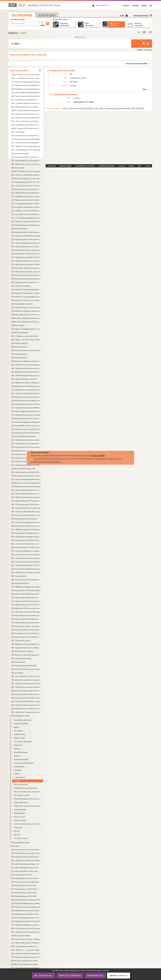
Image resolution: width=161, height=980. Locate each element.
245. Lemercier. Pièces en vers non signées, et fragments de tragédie (27, 300)
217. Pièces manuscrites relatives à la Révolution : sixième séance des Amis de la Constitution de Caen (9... (27, 200)
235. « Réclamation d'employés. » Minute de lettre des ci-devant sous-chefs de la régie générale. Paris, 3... (27, 264)
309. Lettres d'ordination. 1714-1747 (24, 379)
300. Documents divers (19, 347)
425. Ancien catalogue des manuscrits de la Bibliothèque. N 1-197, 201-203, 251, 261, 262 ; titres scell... (27, 918)
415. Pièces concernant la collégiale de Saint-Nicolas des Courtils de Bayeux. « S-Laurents (27, 882)
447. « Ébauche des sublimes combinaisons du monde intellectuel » (27, 943)
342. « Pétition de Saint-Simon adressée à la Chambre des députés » (27, 497)
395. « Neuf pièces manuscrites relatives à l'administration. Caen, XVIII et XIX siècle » (27, 687)
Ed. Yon (17, 831)
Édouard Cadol (19, 738)
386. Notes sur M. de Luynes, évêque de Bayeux (27, 655)
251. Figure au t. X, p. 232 (27, 329)
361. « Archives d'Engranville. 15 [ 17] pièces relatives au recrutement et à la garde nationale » (27, 565)
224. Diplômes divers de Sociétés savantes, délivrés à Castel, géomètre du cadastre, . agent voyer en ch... (27, 225)
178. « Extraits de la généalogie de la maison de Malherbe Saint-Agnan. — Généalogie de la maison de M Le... (27, 82)
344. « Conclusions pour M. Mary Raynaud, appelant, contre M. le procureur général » (27, 504)
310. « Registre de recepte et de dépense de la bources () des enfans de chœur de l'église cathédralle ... (27, 383)
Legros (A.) (78, 102)
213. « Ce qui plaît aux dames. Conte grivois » (27, 186)
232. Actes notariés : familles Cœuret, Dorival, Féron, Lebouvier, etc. (27, 254)
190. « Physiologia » (18, 132)
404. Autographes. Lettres (20, 842)
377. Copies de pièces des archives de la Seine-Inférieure (27, 623)
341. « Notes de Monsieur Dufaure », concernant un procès (27, 494)
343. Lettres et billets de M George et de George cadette (27, 501)
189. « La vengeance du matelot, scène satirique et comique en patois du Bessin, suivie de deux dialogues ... (26, 125)
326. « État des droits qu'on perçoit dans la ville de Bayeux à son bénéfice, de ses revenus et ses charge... (27, 440)
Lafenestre (18, 770)
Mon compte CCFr (104, 5)
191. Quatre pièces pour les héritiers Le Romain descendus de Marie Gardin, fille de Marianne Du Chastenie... (27, 135)
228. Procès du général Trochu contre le (27, 239)
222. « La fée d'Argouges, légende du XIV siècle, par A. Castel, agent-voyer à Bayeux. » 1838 (27, 218)
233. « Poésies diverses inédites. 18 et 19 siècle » (27, 257)
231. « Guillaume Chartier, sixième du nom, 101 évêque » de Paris (27, 250)
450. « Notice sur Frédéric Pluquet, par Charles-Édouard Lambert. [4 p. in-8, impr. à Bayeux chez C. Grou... (27, 953)
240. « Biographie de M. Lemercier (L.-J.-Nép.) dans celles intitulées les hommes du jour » (27, 282)
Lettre (92, 102)
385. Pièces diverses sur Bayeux (22, 651)
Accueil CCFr (13, 33)
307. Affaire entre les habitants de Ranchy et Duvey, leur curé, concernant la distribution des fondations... (27, 372)
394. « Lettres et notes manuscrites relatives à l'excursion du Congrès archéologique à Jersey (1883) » (27, 683)
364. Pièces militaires (19, 576)
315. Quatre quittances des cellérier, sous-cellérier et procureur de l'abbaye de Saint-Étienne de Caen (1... (27, 401)
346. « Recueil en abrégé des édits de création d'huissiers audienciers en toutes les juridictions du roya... (27, 512)
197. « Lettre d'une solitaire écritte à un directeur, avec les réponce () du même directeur (27, 157)
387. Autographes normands (21, 658)
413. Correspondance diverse (22, 875)
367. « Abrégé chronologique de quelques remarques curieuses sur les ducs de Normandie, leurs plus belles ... (27, 587)
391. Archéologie (17, 673)
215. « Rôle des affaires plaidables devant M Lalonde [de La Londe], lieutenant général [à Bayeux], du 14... (27, 193)
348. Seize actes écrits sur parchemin (24, 519)
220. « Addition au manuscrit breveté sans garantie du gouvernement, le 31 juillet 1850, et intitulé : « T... (27, 211)
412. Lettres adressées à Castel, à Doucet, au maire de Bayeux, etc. (26, 871)
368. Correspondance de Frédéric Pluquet (26, 590)
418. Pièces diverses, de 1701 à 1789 (24, 893)
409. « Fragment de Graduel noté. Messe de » (27, 860)
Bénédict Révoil (20, 813)
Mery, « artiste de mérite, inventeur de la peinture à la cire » (28, 792)
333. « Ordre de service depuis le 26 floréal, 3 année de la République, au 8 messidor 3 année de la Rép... (27, 465)
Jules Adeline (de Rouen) (23, 720)
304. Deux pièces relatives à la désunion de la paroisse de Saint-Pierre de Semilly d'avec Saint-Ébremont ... (27, 361)
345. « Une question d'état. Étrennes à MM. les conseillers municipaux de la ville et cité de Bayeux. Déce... (27, 508)
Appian (17, 727)
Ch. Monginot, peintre (22, 795)
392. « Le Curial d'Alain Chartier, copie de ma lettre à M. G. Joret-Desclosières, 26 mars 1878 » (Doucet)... (27, 676)
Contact (144, 5)
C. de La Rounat (20, 777)
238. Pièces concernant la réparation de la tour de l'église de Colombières (27, 275)
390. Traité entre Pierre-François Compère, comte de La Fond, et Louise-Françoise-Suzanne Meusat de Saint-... (27, 669)
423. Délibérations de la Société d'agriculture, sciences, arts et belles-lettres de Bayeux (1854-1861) (27, 911)
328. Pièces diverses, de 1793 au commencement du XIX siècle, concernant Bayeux (27, 447)
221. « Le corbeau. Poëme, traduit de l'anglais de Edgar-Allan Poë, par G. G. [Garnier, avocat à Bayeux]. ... (27, 214)
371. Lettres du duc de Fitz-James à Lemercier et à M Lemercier (27, 601)
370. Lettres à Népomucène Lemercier (25, 598)
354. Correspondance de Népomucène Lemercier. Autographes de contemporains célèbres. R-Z (27, 540)
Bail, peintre (18, 731)
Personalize (95, 975)
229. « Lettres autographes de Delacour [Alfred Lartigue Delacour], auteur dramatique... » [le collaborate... (27, 243)
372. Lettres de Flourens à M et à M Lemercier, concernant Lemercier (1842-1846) (27, 605)
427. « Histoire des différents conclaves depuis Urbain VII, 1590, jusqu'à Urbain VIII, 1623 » (27, 925)
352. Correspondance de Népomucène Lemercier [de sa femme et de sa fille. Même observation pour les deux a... (27, 533)
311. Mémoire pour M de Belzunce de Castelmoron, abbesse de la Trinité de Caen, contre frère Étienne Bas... (27, 386)
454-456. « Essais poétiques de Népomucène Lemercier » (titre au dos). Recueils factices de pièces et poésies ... (26, 964)
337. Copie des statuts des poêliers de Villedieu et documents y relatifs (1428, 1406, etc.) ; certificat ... (27, 479)
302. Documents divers (19, 354)
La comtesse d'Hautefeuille (24, 763)
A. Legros (17, 781)
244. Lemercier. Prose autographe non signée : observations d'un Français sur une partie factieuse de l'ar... (27, 297)
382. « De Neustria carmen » (21, 640)
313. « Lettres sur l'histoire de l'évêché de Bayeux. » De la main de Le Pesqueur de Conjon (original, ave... (27, 393)
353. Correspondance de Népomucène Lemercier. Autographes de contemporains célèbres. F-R (27, 537)
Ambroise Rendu (20, 810)
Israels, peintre (19, 767)
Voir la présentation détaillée (137, 63)
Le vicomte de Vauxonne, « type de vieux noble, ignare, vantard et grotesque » (28, 824)
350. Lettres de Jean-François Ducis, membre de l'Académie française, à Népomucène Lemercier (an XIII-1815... (27, 526)
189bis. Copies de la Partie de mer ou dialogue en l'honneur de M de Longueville (27, 128)
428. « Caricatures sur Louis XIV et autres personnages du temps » (27, 928)
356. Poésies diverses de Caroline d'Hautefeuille (27, 547)
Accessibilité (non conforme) (85, 166)
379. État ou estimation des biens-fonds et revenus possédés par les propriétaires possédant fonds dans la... (27, 630)
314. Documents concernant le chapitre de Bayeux (27, 397)
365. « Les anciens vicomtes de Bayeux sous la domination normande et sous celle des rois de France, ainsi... (27, 580)
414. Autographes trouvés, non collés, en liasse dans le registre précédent (26, 878)
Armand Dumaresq (21, 752)
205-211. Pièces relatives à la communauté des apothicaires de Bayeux (27, 178)
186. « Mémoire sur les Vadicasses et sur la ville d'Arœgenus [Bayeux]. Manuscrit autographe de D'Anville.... (27, 114)
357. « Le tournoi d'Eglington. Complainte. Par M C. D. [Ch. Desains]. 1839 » (27, 551)
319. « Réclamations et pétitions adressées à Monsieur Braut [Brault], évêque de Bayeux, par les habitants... (27, 415)
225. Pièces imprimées (19, 229)
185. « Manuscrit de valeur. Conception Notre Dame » (26, 107)
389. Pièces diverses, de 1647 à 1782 (24, 666)
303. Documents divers (19, 358)
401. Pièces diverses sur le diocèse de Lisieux (27, 709)
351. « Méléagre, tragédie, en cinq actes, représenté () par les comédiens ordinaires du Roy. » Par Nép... (27, 529)
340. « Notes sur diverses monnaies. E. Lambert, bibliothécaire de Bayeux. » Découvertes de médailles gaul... (27, 490)
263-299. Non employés (20, 343)
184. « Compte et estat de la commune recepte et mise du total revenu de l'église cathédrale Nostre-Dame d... (27, 103)
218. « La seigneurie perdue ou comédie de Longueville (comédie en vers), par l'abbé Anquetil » (27, 204)
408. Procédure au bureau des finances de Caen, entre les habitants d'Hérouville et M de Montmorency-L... (27, 857)
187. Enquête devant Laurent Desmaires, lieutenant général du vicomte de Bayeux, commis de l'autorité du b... (27, 118)
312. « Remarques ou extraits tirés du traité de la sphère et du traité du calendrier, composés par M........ (27, 390)
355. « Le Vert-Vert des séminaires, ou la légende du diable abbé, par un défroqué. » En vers (27, 544)
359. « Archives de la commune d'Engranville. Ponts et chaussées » (27, 558)
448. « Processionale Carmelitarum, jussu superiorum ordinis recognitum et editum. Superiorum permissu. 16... (26, 946)
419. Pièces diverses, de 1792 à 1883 (24, 896)
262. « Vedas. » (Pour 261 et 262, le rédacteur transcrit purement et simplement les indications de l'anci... (27, 340)
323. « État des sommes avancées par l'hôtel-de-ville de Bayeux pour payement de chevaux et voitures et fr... (27, 429)
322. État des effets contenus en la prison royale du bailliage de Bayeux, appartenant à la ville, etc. (27, 426)
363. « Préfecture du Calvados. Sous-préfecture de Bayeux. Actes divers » (27, 572)
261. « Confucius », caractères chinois (25, 336)
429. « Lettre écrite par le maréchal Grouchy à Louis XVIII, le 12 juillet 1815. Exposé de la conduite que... (27, 932)
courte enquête (98, 455)
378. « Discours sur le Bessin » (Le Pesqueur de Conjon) (27, 626)
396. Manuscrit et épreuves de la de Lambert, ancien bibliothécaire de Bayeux (27, 691)
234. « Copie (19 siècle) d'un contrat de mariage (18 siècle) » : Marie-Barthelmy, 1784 (27, 261)
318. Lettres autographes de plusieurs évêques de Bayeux (27, 411)
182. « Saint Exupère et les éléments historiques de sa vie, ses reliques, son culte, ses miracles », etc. (27, 96)
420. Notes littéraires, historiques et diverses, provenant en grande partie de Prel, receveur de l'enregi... (27, 900)
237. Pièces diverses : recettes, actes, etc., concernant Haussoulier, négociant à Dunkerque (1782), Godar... (27, 272)
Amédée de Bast (20, 734)
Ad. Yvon (17, 835)
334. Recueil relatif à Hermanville (23, 469)
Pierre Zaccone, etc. (21, 838)
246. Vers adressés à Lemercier (22, 304)
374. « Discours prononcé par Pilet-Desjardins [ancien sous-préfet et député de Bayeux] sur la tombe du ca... (27, 612)
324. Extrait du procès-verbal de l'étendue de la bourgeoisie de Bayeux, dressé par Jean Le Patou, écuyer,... (27, 433)
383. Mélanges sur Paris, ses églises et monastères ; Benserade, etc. (27, 644)
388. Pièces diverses (18, 662)
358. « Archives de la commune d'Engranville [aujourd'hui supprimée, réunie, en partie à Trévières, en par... (27, 555)
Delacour (17, 749)
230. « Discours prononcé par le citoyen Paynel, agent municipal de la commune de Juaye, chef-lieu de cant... (27, 247)
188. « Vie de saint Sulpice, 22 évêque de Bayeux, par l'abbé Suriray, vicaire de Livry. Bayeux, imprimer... (26, 121)
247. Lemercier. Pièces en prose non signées (27, 307)
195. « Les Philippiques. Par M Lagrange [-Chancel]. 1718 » (27, 150)
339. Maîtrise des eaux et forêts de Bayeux (26, 486)
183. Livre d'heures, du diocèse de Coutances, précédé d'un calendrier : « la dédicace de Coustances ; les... (26, 100)
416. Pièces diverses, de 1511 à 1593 (24, 885)
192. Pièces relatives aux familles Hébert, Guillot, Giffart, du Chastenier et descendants (27, 139)
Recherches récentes (143, 15)
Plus (144, 89)
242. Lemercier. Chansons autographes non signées (27, 289)
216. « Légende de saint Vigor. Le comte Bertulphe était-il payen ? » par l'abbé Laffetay (27, 196)
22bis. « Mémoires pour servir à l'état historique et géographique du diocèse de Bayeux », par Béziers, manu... (27, 75)
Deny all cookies (70, 975)
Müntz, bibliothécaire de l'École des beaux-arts (28, 799)
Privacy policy (119, 976)
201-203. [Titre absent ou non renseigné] (26, 171)
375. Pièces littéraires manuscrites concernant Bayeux (27, 615)
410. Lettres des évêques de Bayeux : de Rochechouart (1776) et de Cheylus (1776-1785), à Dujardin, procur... (27, 864)
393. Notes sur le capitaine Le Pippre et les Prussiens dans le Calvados (27, 680)
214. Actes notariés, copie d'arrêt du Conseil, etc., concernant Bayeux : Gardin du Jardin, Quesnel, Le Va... (27, 189)
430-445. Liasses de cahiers (21, 936)
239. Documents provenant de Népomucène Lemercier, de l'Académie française (27, 279)
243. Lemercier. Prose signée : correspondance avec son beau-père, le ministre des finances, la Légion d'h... (27, 293)
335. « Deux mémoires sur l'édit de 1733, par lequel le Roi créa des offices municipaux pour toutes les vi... (27, 472)
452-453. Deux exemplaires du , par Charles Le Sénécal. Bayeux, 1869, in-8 (26, 961)
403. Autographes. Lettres (20, 716)
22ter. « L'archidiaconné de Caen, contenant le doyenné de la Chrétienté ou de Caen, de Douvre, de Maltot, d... (27, 78)
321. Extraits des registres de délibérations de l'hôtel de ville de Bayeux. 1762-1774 (27, 422)
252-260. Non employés (20, 332)
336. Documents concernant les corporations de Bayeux (27, 476)
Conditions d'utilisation (107, 166)
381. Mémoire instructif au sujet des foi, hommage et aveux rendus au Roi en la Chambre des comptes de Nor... (27, 637)
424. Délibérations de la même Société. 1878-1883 (27, 914)
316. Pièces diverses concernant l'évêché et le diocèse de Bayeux (27, 404)
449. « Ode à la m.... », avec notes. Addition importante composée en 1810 (27, 950)
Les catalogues (22, 15)
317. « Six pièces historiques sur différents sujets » (27, 408)
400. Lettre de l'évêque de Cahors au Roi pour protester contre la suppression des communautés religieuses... (27, 705)
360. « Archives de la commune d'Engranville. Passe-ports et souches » (27, 562)
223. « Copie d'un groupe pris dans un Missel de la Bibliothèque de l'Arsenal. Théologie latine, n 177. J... (27, 221)
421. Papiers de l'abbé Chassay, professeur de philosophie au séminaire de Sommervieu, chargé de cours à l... (27, 903)
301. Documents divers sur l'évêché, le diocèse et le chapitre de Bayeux (27, 350)
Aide (151, 5)
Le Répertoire (47, 15)
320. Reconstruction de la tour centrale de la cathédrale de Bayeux (27, 418)
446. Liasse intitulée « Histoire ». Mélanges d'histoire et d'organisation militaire (27, 939)
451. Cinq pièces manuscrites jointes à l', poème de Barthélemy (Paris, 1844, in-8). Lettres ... (27, 957)
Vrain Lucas (18, 827)
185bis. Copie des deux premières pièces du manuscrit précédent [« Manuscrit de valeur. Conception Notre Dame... (27, 110)
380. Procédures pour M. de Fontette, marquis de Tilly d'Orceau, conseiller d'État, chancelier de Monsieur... (27, 633)
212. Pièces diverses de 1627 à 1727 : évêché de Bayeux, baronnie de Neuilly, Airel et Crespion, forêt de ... (27, 182)
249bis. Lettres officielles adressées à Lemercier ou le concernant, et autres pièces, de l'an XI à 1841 (27, 318)
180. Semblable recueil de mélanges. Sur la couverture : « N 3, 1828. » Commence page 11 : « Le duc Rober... (27, 89)
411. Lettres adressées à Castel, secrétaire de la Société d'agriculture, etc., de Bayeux (26, 868)
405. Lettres (15, 846)
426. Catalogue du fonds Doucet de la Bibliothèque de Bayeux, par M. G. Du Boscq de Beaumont (27, 921)
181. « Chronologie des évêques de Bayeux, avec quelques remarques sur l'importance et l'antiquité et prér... (27, 92)
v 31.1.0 (148, 166)
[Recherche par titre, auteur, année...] (25, 24)
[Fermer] (128, 453)
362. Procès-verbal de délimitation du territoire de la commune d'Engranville (27, 569)
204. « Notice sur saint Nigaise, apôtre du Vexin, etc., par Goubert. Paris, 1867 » (27, 175)
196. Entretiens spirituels (20, 153)
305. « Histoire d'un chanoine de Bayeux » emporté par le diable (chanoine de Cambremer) (27, 365)
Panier (124, 15)
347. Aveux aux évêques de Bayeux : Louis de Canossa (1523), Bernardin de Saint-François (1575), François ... (27, 515)
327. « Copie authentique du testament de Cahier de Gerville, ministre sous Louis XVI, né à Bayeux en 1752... (27, 443)
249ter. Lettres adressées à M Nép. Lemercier (27, 322)
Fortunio (17, 756)
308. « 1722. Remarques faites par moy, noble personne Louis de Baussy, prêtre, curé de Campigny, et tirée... (27, 375)
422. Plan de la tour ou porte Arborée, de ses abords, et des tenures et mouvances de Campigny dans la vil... (27, 907)
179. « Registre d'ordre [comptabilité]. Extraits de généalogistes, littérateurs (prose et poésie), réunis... (27, 85)
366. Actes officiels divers (20, 583)
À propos (126, 5)
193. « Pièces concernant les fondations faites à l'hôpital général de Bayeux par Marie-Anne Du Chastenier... (27, 143)
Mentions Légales (66, 166)
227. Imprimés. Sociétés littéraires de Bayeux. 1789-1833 (27, 236)
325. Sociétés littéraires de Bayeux (24, 436)
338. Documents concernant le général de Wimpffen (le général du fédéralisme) (27, 483)
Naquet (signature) (21, 802)
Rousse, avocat (19, 817)
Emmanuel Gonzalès (21, 759)
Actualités (135, 5)
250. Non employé (18, 325)
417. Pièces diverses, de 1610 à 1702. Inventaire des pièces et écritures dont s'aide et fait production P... (26, 889)
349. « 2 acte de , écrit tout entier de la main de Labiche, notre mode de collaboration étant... (27, 522)
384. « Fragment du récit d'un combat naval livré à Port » (27, 648)
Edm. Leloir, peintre (21, 784)
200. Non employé (18, 168)
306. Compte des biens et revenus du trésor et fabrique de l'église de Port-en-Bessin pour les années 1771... (27, 368)
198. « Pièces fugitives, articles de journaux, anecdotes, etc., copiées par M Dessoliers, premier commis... (27, 161)
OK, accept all (44, 975)
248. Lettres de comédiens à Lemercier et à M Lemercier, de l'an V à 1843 (27, 311)
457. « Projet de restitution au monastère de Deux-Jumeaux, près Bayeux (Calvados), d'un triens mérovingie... (27, 968)
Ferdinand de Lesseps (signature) (26, 788)
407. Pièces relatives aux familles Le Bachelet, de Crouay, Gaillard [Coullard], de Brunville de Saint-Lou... (27, 853)
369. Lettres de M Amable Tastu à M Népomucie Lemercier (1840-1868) (27, 594)
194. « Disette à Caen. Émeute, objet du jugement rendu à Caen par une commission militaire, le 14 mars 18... (27, 146)
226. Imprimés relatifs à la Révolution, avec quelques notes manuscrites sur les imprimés (27, 232)
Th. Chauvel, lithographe (23, 741)
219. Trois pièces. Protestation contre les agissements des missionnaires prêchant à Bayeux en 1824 (27, 207)
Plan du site (52, 166)
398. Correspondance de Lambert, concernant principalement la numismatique (27, 698)
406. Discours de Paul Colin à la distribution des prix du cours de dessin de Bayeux (27, 850)
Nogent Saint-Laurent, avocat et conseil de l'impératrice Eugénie (28, 806)
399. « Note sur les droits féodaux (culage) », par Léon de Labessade (27, 701)
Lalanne (17, 774)
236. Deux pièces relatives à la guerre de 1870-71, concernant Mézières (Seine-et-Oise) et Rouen (27, 268)
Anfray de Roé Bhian (21, 724)
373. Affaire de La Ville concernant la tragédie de (27, 608)
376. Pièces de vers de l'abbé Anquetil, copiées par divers (27, 619)
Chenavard (18, 745)
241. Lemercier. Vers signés (21, 286)
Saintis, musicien (20, 820)
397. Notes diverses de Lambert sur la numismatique (27, 694)
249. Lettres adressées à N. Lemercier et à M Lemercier (27, 315)
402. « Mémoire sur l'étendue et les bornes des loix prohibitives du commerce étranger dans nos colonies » (27, 712)
